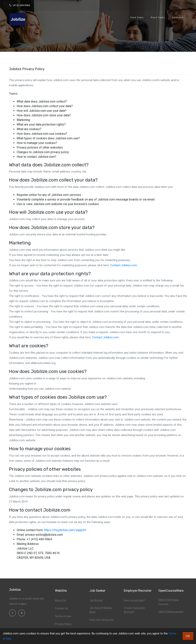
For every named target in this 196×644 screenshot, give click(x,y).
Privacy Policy (63, 624)
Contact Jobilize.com (124, 265)
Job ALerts (96, 600)
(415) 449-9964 (19, 5)
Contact (178, 17)
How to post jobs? (134, 600)
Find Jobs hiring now (102, 620)
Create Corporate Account (134, 610)
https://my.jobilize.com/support (65, 530)
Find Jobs (137, 17)
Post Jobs (158, 17)
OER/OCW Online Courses (169, 602)
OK (188, 636)
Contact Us (62, 608)
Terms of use (63, 616)
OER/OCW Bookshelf (171, 612)
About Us (60, 600)
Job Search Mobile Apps (101, 610)
